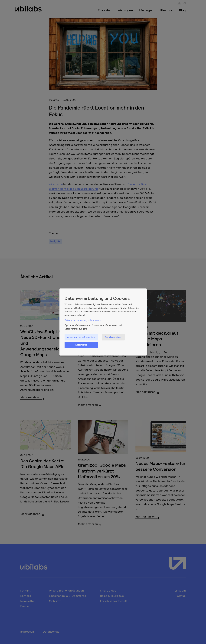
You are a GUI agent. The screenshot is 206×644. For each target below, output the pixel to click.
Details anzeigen (113, 337)
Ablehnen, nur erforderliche (81, 337)
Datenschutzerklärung (76, 320)
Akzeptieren (81, 345)
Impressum (96, 320)
